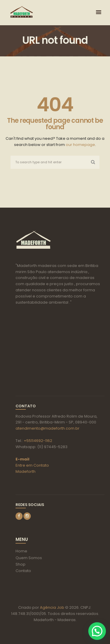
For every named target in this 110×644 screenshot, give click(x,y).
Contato (23, 571)
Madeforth (26, 471)
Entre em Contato (32, 465)
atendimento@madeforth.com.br (48, 428)
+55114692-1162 (38, 441)
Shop (21, 564)
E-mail (22, 459)
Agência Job (52, 607)
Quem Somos (29, 558)
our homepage (80, 145)
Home (21, 551)
